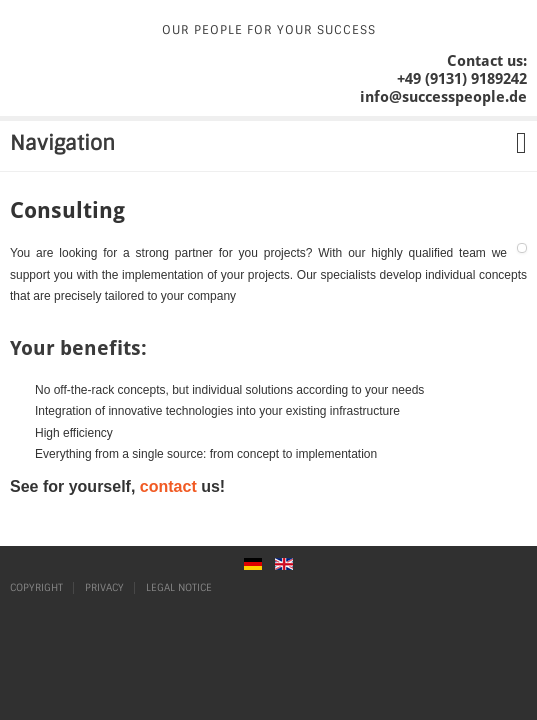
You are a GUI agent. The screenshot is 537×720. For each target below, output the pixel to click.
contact (168, 486)
